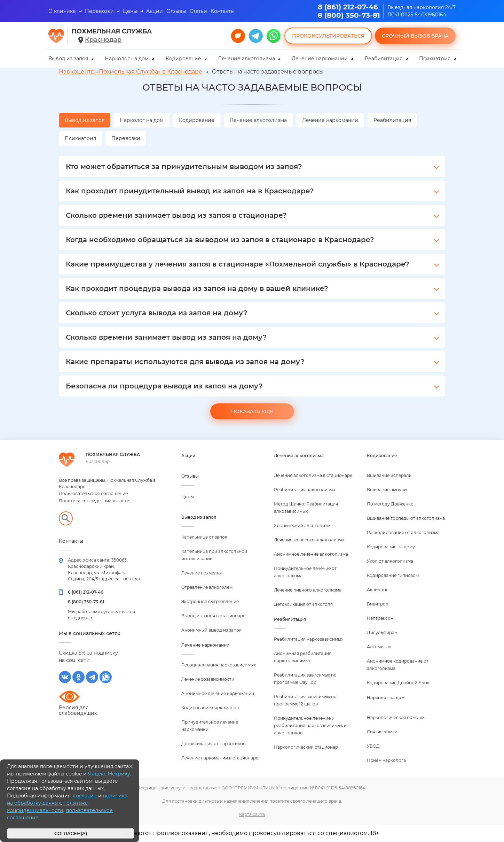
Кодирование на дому (391, 547)
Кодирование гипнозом (393, 575)
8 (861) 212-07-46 (348, 7)
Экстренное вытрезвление (210, 601)
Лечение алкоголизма (246, 59)
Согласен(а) (71, 833)
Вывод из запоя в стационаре (213, 616)
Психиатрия (435, 59)
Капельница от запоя (204, 537)
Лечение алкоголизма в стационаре (313, 475)
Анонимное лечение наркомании (218, 693)
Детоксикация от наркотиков (213, 744)
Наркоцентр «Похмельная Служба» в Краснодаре (131, 72)
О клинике (62, 11)
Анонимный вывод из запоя (211, 630)
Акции (155, 11)
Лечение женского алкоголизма (309, 540)
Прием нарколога (386, 760)
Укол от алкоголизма (390, 561)
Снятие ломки (382, 732)
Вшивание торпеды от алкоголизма (406, 518)
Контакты (223, 11)
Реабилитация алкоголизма (305, 490)
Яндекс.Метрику (109, 774)
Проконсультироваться (328, 36)
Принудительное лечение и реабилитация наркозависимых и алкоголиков (310, 725)
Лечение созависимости (208, 679)
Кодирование (183, 59)
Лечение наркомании (320, 59)
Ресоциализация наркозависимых (219, 665)
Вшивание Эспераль (389, 475)
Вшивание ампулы (387, 490)
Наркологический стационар (306, 747)
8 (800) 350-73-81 (349, 15)
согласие (85, 796)
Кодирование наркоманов (210, 708)
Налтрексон (380, 618)
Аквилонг (377, 590)
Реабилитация (384, 59)
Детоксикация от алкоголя (303, 604)
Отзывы (176, 11)
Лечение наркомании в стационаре (220, 758)
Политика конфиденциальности (94, 501)
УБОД (373, 746)
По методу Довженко (390, 504)
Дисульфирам (382, 632)
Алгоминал (379, 647)
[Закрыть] (131, 766)
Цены (130, 11)
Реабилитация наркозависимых (309, 639)
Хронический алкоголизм (302, 526)
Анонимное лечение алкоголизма (311, 554)
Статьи (198, 11)
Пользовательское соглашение (93, 493)
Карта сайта (252, 814)
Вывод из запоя (68, 59)
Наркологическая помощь (396, 717)
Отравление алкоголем (207, 587)
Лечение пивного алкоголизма (308, 590)
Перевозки (99, 11)
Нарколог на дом (127, 59)
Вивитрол (378, 604)
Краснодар (103, 40)
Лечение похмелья (202, 573)
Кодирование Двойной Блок (398, 683)
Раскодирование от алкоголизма (403, 532)
